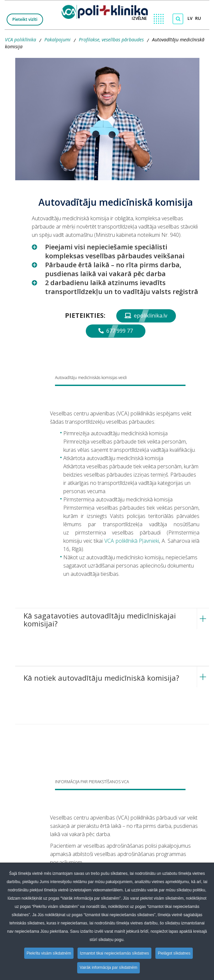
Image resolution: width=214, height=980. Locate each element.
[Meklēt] (178, 19)
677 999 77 (116, 331)
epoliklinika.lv (146, 316)
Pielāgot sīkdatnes (175, 954)
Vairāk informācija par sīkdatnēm (109, 968)
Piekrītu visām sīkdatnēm (48, 954)
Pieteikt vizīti (25, 19)
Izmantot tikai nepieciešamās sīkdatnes (115, 954)
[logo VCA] (107, 10)
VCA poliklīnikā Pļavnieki (132, 541)
